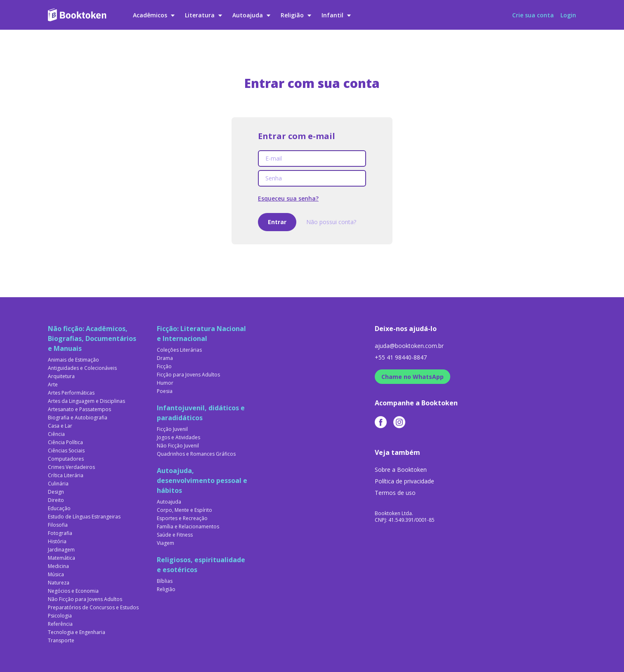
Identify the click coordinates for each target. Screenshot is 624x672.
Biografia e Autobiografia (78, 418)
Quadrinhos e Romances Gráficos (196, 454)
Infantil (336, 15)
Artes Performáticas (71, 393)
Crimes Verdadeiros (71, 467)
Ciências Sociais (66, 451)
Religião (296, 15)
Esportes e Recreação (182, 518)
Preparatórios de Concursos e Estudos (93, 608)
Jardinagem (61, 550)
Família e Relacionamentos (188, 527)
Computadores (66, 459)
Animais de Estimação (73, 360)
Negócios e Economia (73, 591)
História (57, 542)
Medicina (58, 566)
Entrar (277, 222)
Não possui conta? (331, 222)
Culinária (58, 484)
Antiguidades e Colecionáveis (82, 368)
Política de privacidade (404, 481)
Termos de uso (395, 493)
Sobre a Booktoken (401, 470)
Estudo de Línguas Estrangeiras (84, 517)
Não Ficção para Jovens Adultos (85, 599)
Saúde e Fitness (175, 535)
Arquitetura (61, 376)
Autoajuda (252, 15)
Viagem (165, 543)
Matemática (61, 558)
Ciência (56, 434)
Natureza (59, 583)
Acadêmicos (154, 15)
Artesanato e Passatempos (79, 409)
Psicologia (60, 616)
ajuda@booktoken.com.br (409, 346)
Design (56, 492)
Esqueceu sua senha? (288, 198)
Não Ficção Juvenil (178, 446)
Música (56, 575)
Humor (165, 383)
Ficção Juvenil (172, 429)
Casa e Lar (60, 426)
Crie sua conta (533, 15)
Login (568, 15)
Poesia (165, 391)
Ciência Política (65, 442)
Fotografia (60, 533)
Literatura (204, 15)
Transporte (61, 641)
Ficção (164, 367)
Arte (53, 385)
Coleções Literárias (179, 350)
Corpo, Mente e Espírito (184, 510)
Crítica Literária (66, 476)
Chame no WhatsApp (412, 377)
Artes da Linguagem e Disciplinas (86, 401)
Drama (165, 358)
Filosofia (58, 525)
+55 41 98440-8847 (401, 357)
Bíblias (165, 581)
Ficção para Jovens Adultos (188, 375)
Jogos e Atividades (178, 438)
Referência (60, 624)
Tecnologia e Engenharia (77, 632)
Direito (56, 500)
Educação (59, 509)
